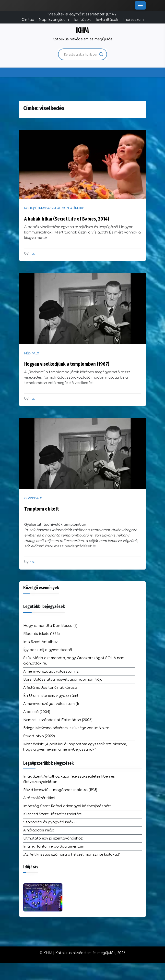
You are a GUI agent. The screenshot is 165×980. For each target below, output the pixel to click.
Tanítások (82, 20)
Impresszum (133, 20)
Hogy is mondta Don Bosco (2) (50, 626)
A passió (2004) (37, 712)
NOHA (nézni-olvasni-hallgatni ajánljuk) (54, 208)
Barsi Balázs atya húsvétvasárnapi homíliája (63, 680)
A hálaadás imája (39, 830)
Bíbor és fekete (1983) (41, 634)
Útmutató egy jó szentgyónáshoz (53, 838)
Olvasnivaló (33, 498)
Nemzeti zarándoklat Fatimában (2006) (58, 720)
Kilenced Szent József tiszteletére (52, 814)
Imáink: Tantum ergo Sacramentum (54, 846)
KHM (82, 30)
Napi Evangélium (54, 20)
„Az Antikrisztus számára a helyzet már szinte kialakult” (72, 855)
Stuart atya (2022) (39, 736)
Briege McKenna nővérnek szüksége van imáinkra (66, 728)
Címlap (28, 20)
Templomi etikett (41, 509)
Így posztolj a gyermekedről (48, 650)
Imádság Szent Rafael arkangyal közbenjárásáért (67, 806)
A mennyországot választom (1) (51, 704)
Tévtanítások (107, 20)
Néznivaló (32, 354)
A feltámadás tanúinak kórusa (50, 688)
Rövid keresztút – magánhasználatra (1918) (60, 790)
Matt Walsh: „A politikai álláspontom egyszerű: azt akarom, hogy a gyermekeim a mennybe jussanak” (75, 747)
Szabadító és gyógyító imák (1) (50, 822)
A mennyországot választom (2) (51, 671)
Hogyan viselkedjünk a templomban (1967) (67, 364)
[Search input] (80, 54)
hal (32, 254)
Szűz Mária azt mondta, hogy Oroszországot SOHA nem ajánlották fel (74, 661)
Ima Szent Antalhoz (41, 642)
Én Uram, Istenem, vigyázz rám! (51, 696)
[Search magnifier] (101, 54)
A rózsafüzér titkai (39, 798)
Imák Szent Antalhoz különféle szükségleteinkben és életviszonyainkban (69, 779)
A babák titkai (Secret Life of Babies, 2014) (67, 219)
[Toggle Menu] (140, 5)
